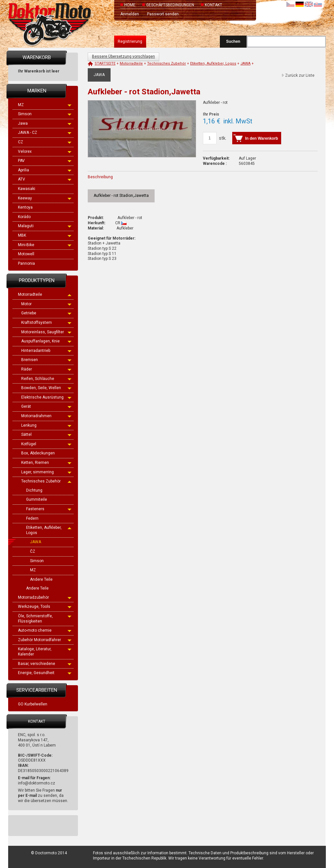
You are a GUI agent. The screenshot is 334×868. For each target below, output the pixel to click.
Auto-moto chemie (45, 630)
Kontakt (213, 5)
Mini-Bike (45, 245)
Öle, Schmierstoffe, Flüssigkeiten (45, 619)
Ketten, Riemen (46, 463)
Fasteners (49, 509)
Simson (45, 114)
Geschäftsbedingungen (170, 5)
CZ (45, 142)
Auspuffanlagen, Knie (46, 341)
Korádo (24, 217)
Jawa (45, 123)
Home (130, 5)
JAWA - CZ (45, 133)
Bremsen (46, 360)
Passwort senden (163, 14)
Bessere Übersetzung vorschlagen (123, 56)
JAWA (36, 542)
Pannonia (26, 263)
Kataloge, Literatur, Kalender (45, 652)
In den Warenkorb (262, 138)
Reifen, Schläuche (46, 379)
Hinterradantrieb (46, 351)
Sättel (46, 434)
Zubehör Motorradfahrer (45, 640)
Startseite (105, 63)
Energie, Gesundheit (45, 673)
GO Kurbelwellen (33, 704)
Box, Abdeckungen (38, 453)
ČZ (33, 551)
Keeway (45, 198)
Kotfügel (46, 444)
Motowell (26, 254)
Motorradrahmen (46, 416)
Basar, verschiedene (45, 664)
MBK (45, 235)
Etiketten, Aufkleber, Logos (49, 530)
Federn (32, 518)
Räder (46, 369)
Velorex (45, 151)
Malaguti (45, 226)
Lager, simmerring (46, 472)
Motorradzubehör (45, 597)
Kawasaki (27, 189)
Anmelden (130, 14)
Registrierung (130, 41)
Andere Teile (41, 579)
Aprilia (45, 170)
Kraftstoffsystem (46, 323)
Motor (46, 304)
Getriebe (46, 313)
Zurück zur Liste (300, 75)
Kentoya (25, 207)
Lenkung (46, 425)
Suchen (233, 41)
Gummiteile (37, 499)
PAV (45, 161)
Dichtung (34, 490)
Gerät (46, 406)
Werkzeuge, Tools (45, 607)
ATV (45, 179)
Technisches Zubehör (46, 481)
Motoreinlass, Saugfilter (46, 332)
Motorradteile (45, 294)
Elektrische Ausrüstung (46, 397)
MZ (45, 105)
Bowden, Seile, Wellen (46, 388)
